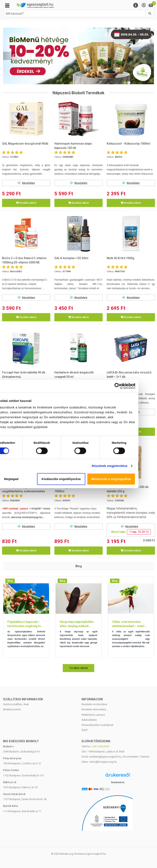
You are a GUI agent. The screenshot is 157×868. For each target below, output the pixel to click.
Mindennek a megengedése (128, 479)
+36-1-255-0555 (100, 746)
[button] (13, 56)
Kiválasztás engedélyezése (78, 479)
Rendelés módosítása (94, 704)
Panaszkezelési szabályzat (97, 725)
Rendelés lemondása (94, 709)
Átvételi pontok (12, 709)
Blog (10, 581)
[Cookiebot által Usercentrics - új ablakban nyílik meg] (134, 386)
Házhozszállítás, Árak (16, 704)
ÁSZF (85, 730)
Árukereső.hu (118, 782)
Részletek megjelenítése (127, 466)
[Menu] (136, 5)
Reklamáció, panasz (93, 715)
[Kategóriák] (7, 6)
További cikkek (78, 668)
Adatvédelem (89, 720)
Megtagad (29, 479)
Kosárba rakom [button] (26, 203)
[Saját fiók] (144, 5)
